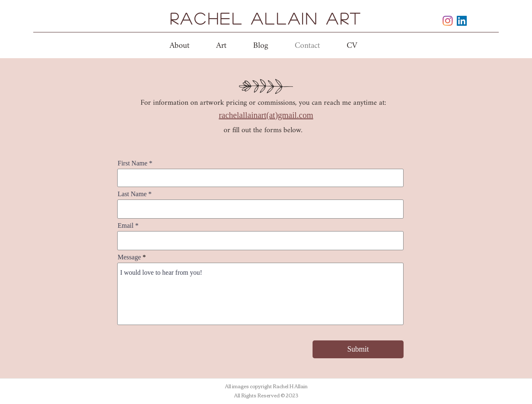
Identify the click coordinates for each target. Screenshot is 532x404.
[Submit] (358, 349)
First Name (133, 163)
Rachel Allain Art (266, 18)
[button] (221, 46)
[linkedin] (462, 21)
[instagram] (448, 21)
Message (129, 257)
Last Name (132, 194)
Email (126, 226)
